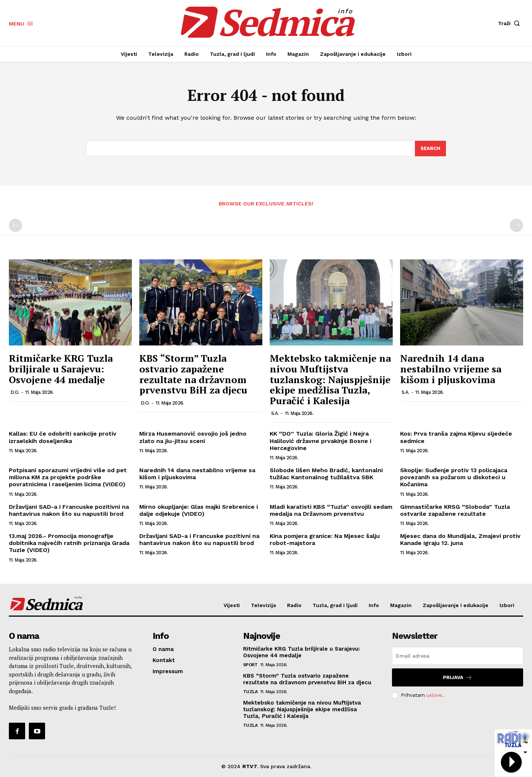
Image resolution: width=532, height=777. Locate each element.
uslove (434, 695)
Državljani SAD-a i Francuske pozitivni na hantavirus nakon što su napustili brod (69, 510)
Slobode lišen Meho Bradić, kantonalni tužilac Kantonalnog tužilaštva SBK (326, 474)
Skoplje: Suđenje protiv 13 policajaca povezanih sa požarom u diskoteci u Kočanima (454, 477)
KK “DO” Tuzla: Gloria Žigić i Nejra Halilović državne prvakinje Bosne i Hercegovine (320, 441)
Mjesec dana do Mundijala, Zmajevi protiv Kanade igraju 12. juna (460, 539)
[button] (511, 23)
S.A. (275, 414)
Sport (250, 665)
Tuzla (250, 692)
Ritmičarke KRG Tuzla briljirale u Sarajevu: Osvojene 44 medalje (61, 369)
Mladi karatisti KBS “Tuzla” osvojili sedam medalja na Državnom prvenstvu (331, 510)
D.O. (15, 392)
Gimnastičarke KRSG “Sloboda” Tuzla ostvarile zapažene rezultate (455, 510)
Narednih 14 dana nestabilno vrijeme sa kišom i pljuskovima (451, 369)
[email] (458, 656)
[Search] (430, 149)
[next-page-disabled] (516, 226)
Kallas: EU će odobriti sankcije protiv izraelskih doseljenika (63, 437)
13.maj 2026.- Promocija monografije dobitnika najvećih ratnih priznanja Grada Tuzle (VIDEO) (69, 543)
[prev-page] (16, 226)
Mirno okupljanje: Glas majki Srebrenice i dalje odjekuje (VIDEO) (199, 510)
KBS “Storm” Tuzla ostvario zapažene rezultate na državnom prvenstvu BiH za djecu (193, 374)
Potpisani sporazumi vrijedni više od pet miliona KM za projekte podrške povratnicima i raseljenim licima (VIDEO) (68, 477)
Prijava (458, 677)
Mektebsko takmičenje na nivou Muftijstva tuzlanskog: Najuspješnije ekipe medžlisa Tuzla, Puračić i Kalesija (330, 379)
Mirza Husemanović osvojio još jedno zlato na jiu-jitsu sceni (193, 437)
